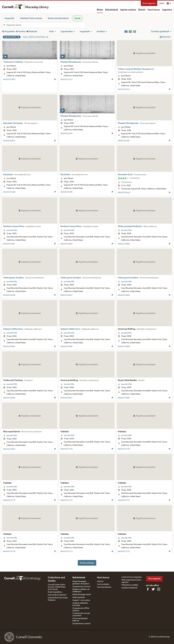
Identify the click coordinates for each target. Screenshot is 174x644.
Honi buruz (154, 10)
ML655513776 (9, 500)
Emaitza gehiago (87, 563)
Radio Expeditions (55, 592)
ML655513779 (9, 551)
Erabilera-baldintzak (129, 588)
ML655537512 (66, 79)
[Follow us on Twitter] (153, 589)
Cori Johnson (126, 182)
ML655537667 (9, 79)
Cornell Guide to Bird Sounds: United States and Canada (57, 587)
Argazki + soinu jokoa (81, 600)
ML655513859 (9, 398)
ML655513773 (66, 551)
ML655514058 (9, 295)
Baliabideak (112, 10)
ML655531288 (9, 192)
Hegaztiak (9, 18)
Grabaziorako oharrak (81, 587)
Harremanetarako (104, 587)
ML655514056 (124, 295)
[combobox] (46, 25)
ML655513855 (9, 449)
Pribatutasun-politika (130, 585)
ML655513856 (124, 398)
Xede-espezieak (79, 597)
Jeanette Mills (12, 230)
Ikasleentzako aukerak (81, 624)
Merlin (142, 10)
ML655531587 (124, 141)
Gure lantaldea (103, 584)
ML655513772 (124, 551)
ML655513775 (66, 500)
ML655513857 (66, 398)
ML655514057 (66, 295)
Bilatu (100, 10)
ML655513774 (124, 449)
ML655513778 (66, 449)
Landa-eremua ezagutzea (132, 577)
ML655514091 (9, 244)
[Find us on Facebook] (148, 589)
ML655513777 (124, 500)
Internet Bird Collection (57, 595)
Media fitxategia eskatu (82, 594)
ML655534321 (124, 89)
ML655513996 (66, 346)
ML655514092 (66, 244)
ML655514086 (124, 244)
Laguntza (167, 10)
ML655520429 (124, 193)
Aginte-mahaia (128, 10)
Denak (77, 18)
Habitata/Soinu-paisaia (31, 18)
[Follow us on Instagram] (159, 589)
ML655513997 (9, 346)
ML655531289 (66, 192)
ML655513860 (124, 346)
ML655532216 (66, 134)
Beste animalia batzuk (58, 18)
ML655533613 (9, 141)
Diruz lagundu (149, 3)
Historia (100, 581)
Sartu (162, 3)
